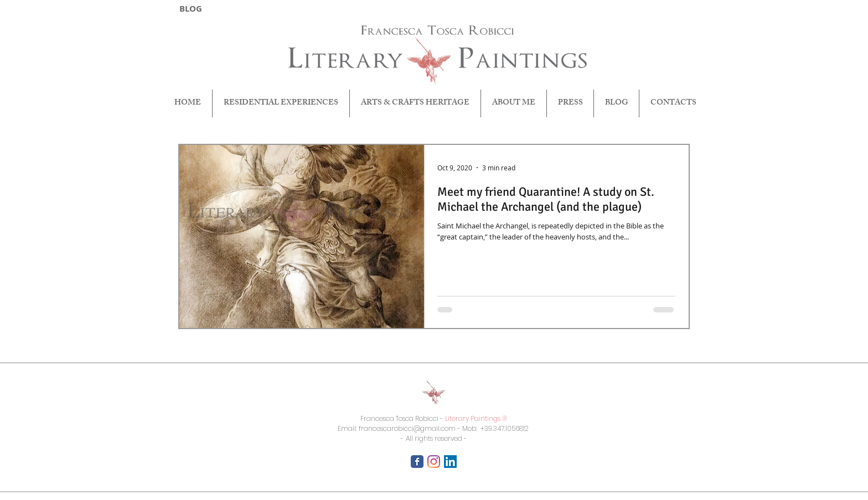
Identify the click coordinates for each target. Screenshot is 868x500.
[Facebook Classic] (417, 462)
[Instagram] (434, 462)
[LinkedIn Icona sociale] (450, 462)
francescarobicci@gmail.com (407, 428)
